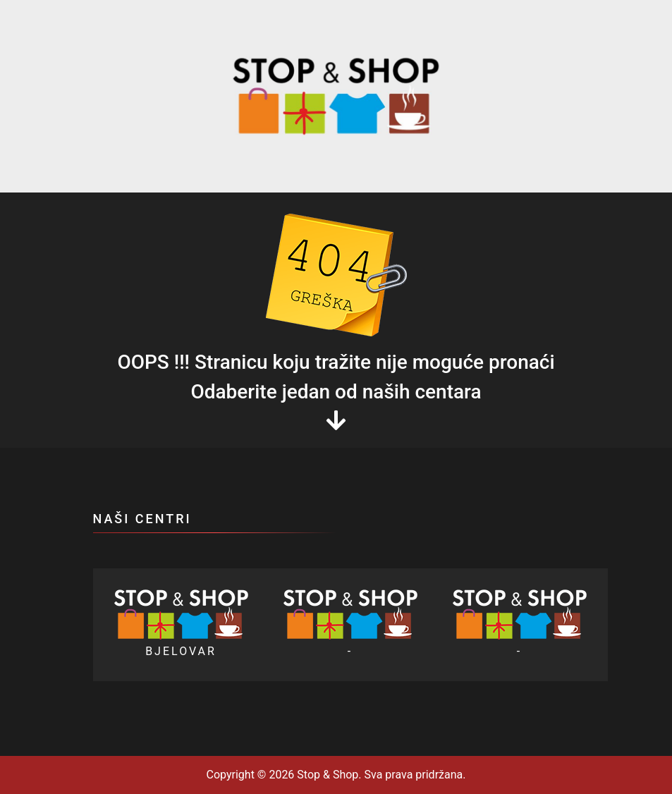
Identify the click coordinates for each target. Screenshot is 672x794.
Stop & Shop (326, 775)
